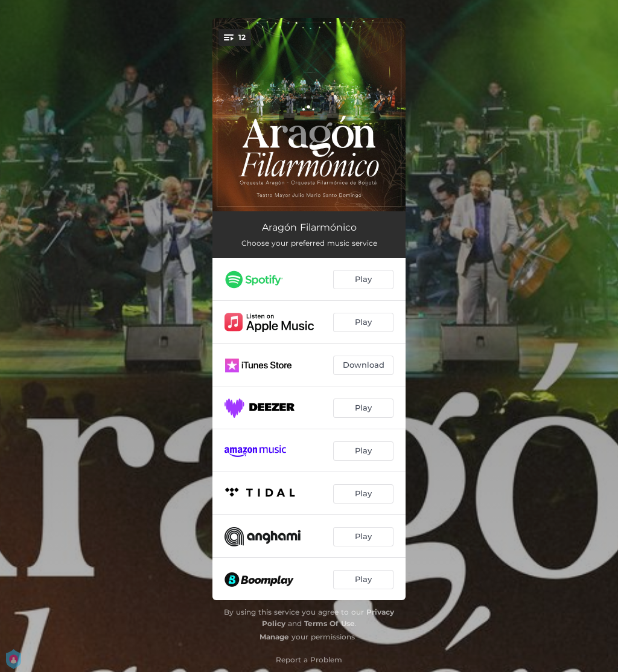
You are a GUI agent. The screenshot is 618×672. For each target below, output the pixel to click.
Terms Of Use (330, 623)
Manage (274, 637)
